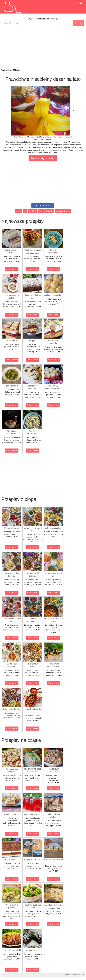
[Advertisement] (43, 47)
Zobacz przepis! (12, 269)
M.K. (83, 975)
